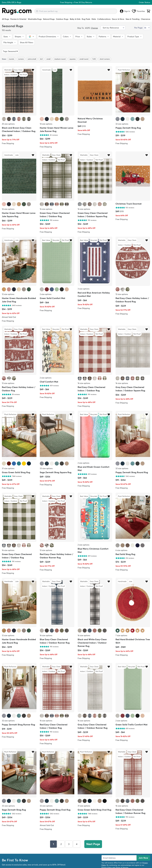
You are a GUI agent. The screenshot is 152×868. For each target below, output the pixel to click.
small (48, 59)
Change (94, 28)
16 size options (46, 209)
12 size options (8, 294)
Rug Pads (86, 19)
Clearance (145, 19)
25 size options (8, 124)
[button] (7, 37)
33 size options (46, 468)
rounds (11, 59)
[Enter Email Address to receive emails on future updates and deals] (119, 858)
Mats (94, 19)
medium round (60, 59)
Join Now (143, 858)
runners (21, 59)
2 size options (46, 294)
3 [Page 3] (69, 844)
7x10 (94, 59)
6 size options (121, 550)
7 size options (121, 635)
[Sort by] (113, 28)
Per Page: (139, 28)
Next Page (93, 844)
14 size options (46, 124)
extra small (32, 59)
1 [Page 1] (53, 844)
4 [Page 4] (77, 844)
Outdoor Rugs (62, 19)
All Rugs (5, 19)
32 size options (122, 124)
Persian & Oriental (18, 19)
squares (73, 59)
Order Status (144, 2)
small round (84, 59)
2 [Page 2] (61, 844)
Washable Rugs (35, 19)
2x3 (41, 59)
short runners (105, 59)
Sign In (125, 11)
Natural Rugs (49, 19)
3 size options (84, 289)
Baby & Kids (75, 19)
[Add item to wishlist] (33, 70)
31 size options (8, 468)
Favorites (138, 11)
